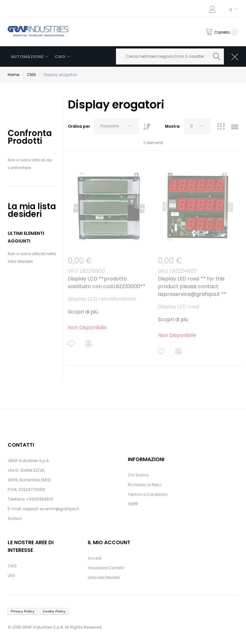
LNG (11, 575)
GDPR (133, 504)
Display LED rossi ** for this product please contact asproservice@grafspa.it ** (192, 286)
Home (13, 75)
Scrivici (15, 518)
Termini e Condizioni (148, 494)
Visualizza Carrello (106, 568)
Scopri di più (83, 312)
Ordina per (79, 126)
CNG (31, 75)
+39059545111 (40, 499)
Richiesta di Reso (145, 485)
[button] (71, 344)
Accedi (95, 558)
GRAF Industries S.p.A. (29, 461)
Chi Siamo (138, 475)
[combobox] (170, 56)
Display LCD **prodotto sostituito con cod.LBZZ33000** (107, 283)
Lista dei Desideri (104, 577)
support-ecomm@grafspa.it (51, 509)
